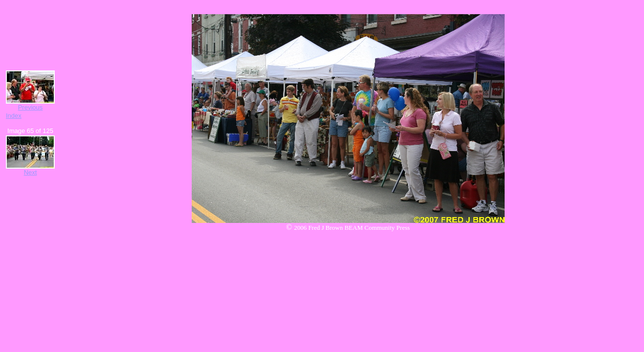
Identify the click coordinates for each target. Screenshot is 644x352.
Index (14, 116)
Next (31, 172)
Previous (31, 107)
